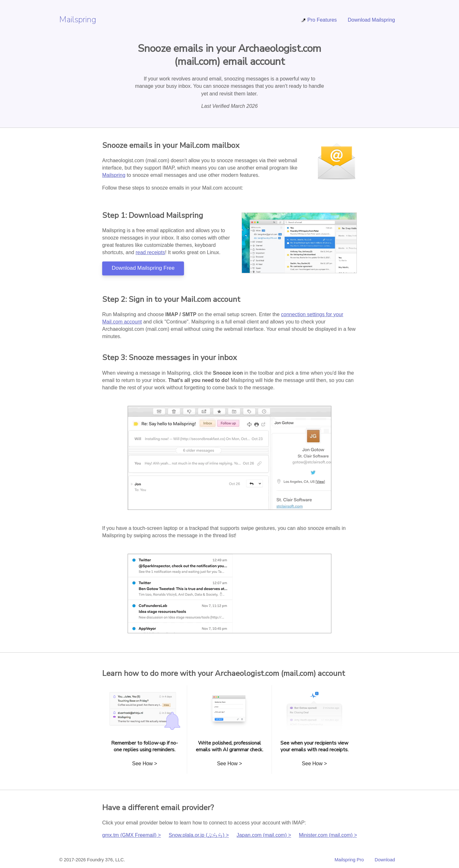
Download (385, 860)
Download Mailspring (371, 20)
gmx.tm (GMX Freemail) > (131, 835)
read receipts (150, 252)
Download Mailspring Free (143, 268)
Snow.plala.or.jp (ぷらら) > (199, 835)
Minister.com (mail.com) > (328, 835)
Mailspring (78, 20)
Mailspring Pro (349, 860)
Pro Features (319, 20)
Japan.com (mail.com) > (264, 835)
